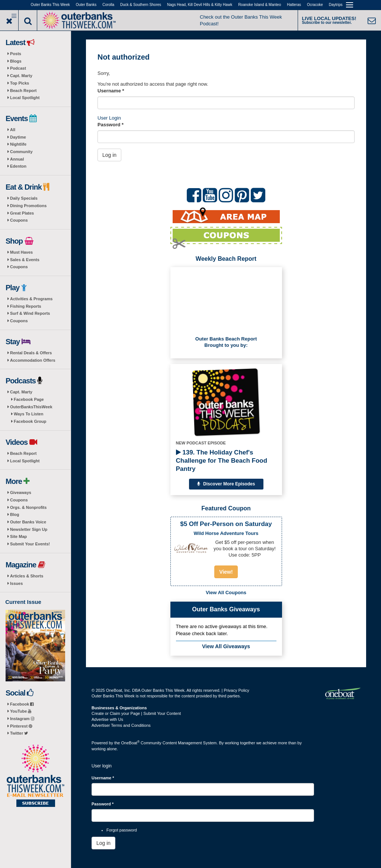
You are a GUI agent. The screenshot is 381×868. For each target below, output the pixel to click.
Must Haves (21, 252)
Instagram (22, 719)
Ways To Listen (28, 414)
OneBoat (131, 743)
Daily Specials (24, 198)
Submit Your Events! (30, 544)
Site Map (18, 536)
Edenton (18, 166)
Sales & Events (25, 260)
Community (21, 152)
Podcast (18, 68)
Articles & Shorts (27, 576)
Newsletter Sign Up (29, 529)
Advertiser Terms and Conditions (121, 725)
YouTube (21, 711)
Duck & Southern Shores (141, 5)
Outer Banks (86, 5)
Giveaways (21, 492)
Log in (109, 155)
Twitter (19, 733)
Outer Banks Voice (28, 522)
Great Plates (22, 213)
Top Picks (20, 83)
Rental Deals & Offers (31, 353)
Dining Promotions (28, 206)
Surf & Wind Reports (30, 313)
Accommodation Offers (33, 360)
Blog (15, 514)
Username (111, 91)
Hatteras (294, 5)
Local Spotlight (25, 98)
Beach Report (23, 91)
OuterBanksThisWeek (31, 407)
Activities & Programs (31, 299)
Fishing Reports (26, 306)
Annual (17, 159)
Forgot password (122, 830)
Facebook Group (30, 421)
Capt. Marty (21, 76)
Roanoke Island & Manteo (260, 5)
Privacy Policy (236, 690)
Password (111, 125)
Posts (16, 54)
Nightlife (18, 144)
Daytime (18, 137)
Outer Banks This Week (50, 5)
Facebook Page (29, 399)
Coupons (19, 220)
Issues (16, 583)
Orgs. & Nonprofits (28, 507)
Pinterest (21, 726)
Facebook (22, 704)
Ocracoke (315, 5)
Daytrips (336, 5)
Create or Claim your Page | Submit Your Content (136, 713)
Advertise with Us (107, 719)
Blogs (16, 61)
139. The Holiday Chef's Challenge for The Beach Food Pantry (222, 461)
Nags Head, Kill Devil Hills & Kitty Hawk (200, 5)
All (13, 130)
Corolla (108, 5)
